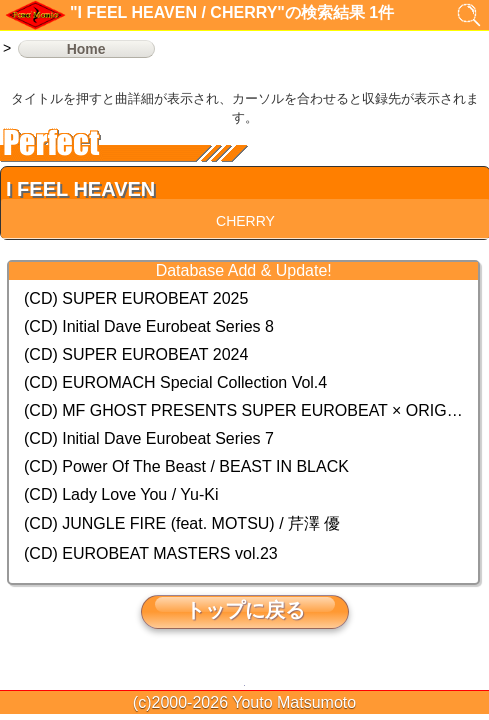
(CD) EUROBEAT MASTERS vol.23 (151, 553)
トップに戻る (245, 610)
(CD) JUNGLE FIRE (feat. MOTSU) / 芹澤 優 (182, 523)
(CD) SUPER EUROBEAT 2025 (136, 298)
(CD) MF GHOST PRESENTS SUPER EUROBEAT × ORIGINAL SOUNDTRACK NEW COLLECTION (243, 410)
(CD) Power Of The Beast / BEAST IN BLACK (186, 466)
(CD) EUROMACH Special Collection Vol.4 (175, 382)
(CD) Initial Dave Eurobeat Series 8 (149, 326)
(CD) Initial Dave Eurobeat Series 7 (149, 438)
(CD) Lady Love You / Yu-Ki (121, 494)
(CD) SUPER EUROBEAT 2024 (136, 354)
